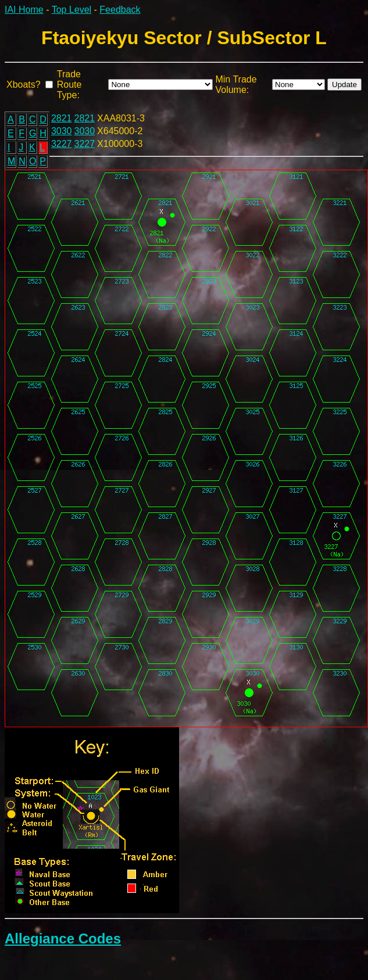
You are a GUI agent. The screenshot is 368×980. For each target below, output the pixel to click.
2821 (62, 118)
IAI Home (24, 10)
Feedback (120, 10)
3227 (62, 144)
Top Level (72, 10)
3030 (62, 131)
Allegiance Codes (63, 938)
